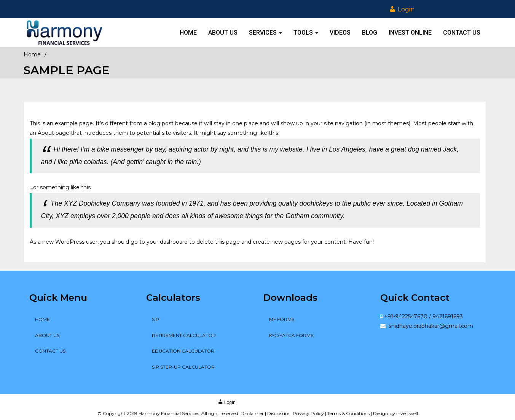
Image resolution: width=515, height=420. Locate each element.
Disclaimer (252, 413)
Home (188, 33)
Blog (370, 33)
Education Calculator (183, 351)
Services (265, 33)
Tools (306, 33)
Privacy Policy (308, 413)
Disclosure (278, 413)
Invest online (410, 33)
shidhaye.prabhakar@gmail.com (430, 326)
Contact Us (462, 33)
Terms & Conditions (348, 413)
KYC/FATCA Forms (291, 335)
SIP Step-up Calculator (183, 367)
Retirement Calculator (184, 335)
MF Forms (282, 319)
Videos (340, 33)
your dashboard (167, 242)
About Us (223, 33)
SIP (155, 319)
